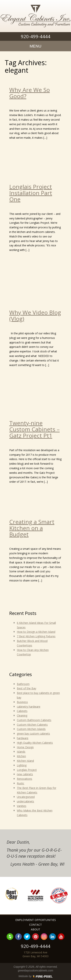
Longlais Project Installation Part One (31, 193)
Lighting (22, 765)
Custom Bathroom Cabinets (34, 720)
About (35, 929)
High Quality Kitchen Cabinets (35, 743)
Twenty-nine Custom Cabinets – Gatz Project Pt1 (34, 429)
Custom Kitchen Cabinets (32, 725)
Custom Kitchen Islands (31, 729)
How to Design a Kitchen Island (36, 632)
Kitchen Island (25, 761)
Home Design (25, 747)
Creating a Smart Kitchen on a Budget (32, 528)
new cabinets (25, 774)
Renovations (25, 779)
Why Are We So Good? (30, 93)
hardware (23, 738)
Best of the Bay (27, 688)
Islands (21, 752)
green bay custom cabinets (33, 734)
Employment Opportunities (36, 920)
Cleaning (22, 715)
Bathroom (23, 684)
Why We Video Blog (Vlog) (35, 316)
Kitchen (21, 756)
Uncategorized (26, 797)
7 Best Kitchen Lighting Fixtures (36, 636)
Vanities (22, 806)
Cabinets (22, 711)
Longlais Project (27, 770)
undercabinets (25, 801)
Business (22, 702)
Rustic (21, 783)
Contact (35, 925)
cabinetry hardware (29, 707)
